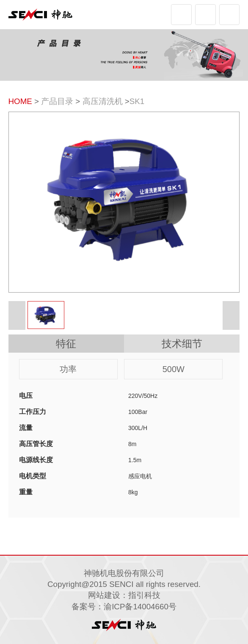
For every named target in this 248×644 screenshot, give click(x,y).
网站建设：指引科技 (124, 595)
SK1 (137, 101)
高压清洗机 (103, 101)
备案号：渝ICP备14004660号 (124, 607)
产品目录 (57, 101)
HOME (20, 101)
